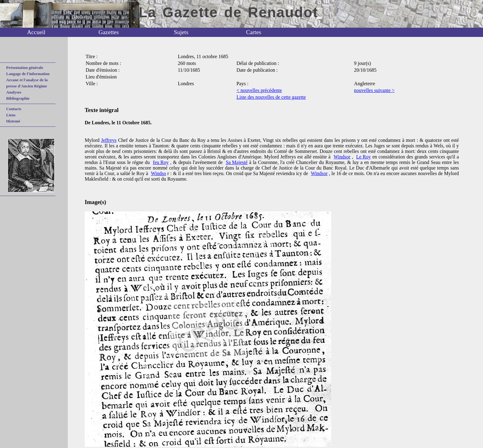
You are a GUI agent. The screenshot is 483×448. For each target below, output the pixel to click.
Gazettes (109, 32)
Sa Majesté (237, 162)
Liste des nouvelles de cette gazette (271, 97)
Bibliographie (18, 98)
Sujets (181, 32)
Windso (158, 173)
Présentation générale (25, 68)
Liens (11, 115)
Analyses (14, 92)
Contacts (14, 109)
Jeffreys (109, 140)
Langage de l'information (28, 74)
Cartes (254, 32)
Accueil (36, 32)
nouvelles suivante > (374, 90)
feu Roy (161, 162)
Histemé (13, 121)
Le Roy (363, 157)
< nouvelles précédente (259, 90)
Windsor (342, 157)
